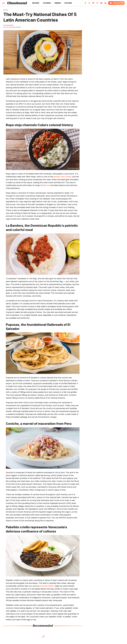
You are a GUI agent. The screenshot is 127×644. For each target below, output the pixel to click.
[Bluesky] (101, 4)
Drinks (58, 3)
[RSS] (105, 4)
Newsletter (116, 3)
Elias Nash (10, 25)
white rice (46, 185)
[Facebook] (85, 4)
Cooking (47, 3)
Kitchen (68, 3)
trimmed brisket (47, 586)
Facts (6, 10)
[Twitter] (89, 4)
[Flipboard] (93, 4)
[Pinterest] (97, 4)
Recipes (36, 3)
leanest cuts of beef (62, 177)
